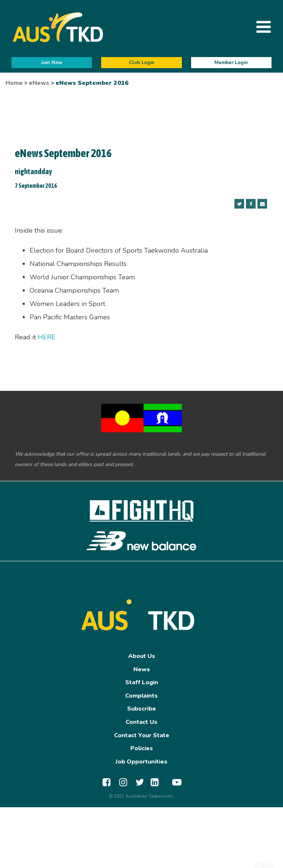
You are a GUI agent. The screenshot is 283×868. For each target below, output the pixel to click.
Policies (142, 748)
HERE (47, 337)
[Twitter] (239, 204)
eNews (39, 83)
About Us (142, 656)
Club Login (142, 63)
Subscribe (141, 709)
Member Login (231, 63)
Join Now (52, 63)
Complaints (141, 696)
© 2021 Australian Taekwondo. (141, 796)
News (142, 669)
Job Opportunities (141, 762)
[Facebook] (251, 204)
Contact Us (141, 722)
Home (14, 83)
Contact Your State (142, 735)
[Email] (262, 204)
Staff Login (142, 682)
